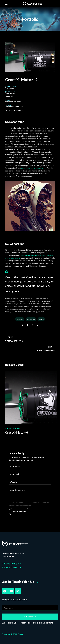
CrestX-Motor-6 (17, 433)
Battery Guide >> (11, 567)
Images (17, 428)
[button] (21, 582)
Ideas (8, 428)
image (41, 319)
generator (31, 319)
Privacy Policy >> (11, 564)
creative (20, 319)
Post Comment (19, 512)
